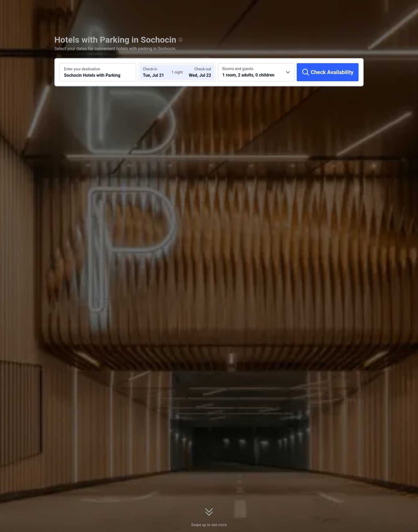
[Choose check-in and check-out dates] (158, 72)
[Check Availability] (328, 72)
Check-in (150, 69)
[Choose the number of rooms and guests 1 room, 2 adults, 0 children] (256, 72)
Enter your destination (82, 69)
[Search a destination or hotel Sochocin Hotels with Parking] (98, 72)
